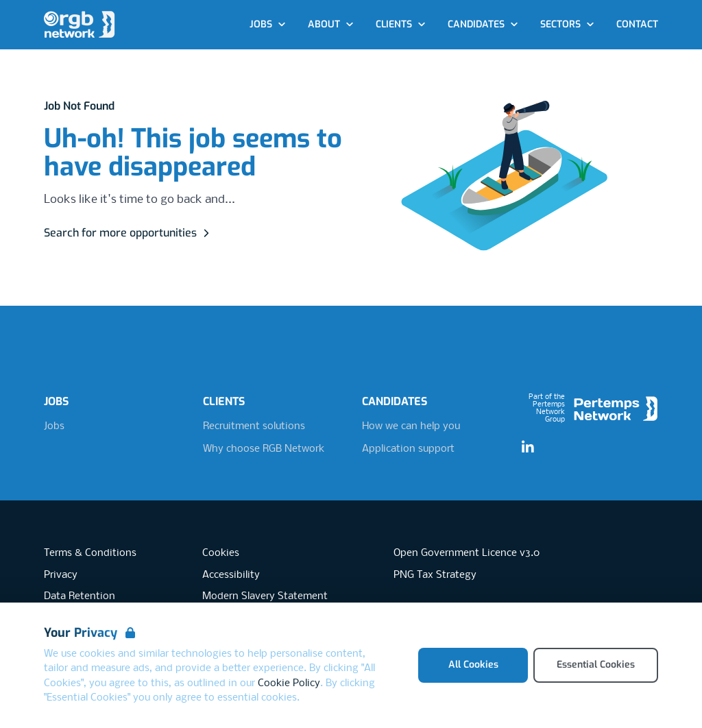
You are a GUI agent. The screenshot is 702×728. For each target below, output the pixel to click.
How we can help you (411, 426)
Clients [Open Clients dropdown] (401, 24)
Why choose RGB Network (264, 449)
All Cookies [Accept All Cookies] (473, 665)
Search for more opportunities (129, 233)
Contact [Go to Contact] (637, 24)
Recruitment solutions (254, 426)
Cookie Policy (289, 683)
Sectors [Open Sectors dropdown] (567, 24)
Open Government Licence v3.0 (467, 553)
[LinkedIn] (528, 448)
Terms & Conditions (90, 553)
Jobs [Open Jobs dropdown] (268, 24)
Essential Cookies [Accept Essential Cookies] (596, 665)
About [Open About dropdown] (331, 24)
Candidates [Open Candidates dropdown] (483, 24)
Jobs (54, 426)
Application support (408, 449)
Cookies (221, 553)
